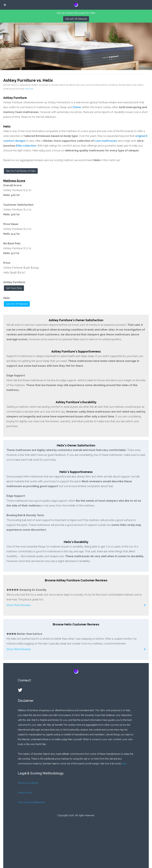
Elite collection (26, 146)
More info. (29, 89)
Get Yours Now (14, 288)
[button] (76, 605)
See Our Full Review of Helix (21, 171)
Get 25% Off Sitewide (76, 19)
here (124, 764)
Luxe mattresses (106, 141)
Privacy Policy (25, 793)
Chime (77, 107)
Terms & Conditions (28, 783)
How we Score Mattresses (31, 802)
